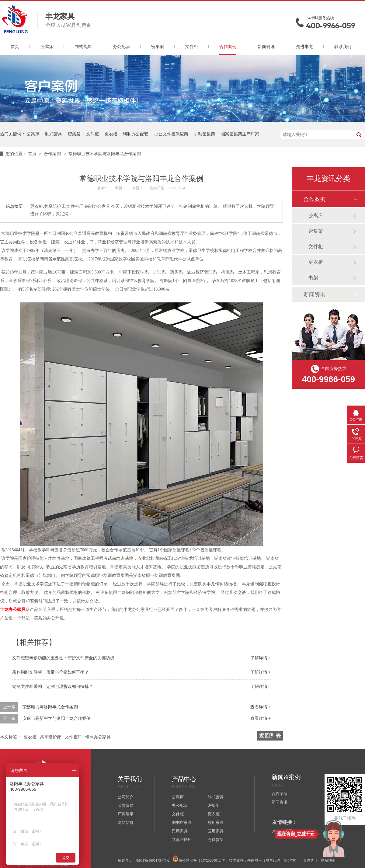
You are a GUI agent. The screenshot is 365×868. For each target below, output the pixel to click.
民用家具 (180, 831)
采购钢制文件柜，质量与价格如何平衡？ (50, 672)
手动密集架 (204, 134)
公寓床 (47, 47)
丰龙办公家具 (13, 610)
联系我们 (343, 47)
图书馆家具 (182, 823)
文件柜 (192, 47)
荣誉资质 (126, 805)
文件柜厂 (73, 737)
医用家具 (216, 831)
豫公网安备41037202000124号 (199, 859)
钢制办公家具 (98, 737)
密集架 (158, 47)
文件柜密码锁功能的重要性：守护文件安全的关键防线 (63, 658)
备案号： (125, 860)
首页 (15, 47)
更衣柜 (111, 134)
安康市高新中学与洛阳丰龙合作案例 (57, 718)
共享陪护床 (50, 737)
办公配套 (121, 47)
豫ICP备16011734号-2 (152, 860)
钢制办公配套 (136, 134)
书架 (313, 278)
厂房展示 (126, 814)
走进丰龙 (304, 47)
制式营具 (83, 47)
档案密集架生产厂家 (240, 134)
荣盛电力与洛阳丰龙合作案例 (50, 707)
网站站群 (126, 823)
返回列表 (270, 736)
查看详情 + (261, 707)
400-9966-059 (331, 26)
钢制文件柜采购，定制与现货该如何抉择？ (53, 687)
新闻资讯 (266, 47)
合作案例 (228, 47)
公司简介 (126, 797)
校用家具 (216, 823)
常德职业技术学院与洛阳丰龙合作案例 (105, 154)
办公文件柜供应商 (171, 134)
